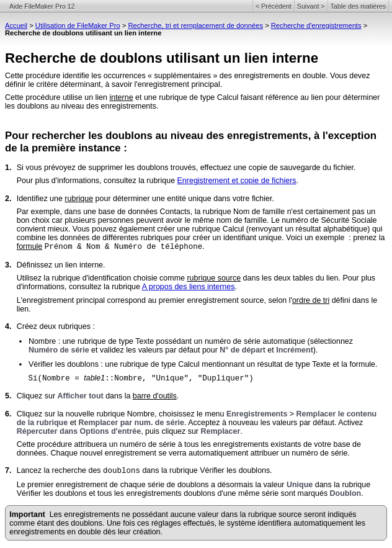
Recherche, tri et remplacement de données (195, 25)
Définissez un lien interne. (61, 265)
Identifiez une (41, 199)
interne (121, 97)
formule (30, 246)
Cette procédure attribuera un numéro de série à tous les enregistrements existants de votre (175, 444)
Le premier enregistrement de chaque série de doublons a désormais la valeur (152, 485)
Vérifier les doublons (64, 364)
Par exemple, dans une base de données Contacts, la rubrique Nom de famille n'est (161, 212)
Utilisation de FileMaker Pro (78, 25)
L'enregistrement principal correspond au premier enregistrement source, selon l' (154, 300)
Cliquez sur (37, 396)
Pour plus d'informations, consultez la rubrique (97, 181)
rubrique (79, 199)
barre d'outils (155, 396)
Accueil (16, 25)
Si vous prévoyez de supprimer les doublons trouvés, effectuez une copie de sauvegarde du (175, 168)
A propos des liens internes (189, 287)
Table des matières (358, 6)
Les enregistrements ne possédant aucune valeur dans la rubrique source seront (189, 514)
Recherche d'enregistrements (316, 25)
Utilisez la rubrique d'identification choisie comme (102, 278)
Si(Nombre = (56, 379)
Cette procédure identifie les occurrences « (78, 76)
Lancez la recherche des (60, 470)
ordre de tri (311, 300)
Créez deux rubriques (54, 326)
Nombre (42, 341)
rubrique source (214, 278)
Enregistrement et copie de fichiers (237, 181)
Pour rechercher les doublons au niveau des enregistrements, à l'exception (191, 136)
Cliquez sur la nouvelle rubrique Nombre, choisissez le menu (122, 414)
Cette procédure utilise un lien (57, 97)
